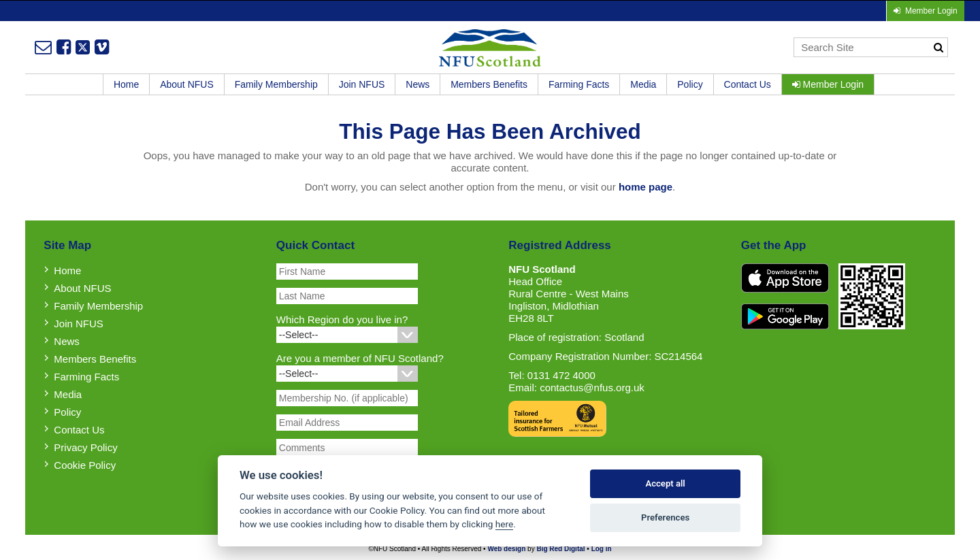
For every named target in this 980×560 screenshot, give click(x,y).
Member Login (828, 84)
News (418, 84)
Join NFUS (362, 84)
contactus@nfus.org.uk (592, 388)
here (504, 524)
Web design (506, 549)
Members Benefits (489, 84)
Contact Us (748, 84)
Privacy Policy (85, 447)
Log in (602, 549)
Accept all (665, 483)
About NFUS (187, 84)
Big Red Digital (560, 549)
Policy (690, 84)
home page (646, 187)
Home (126, 84)
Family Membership (276, 84)
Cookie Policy (85, 465)
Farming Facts (579, 84)
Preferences (665, 517)
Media (643, 84)
